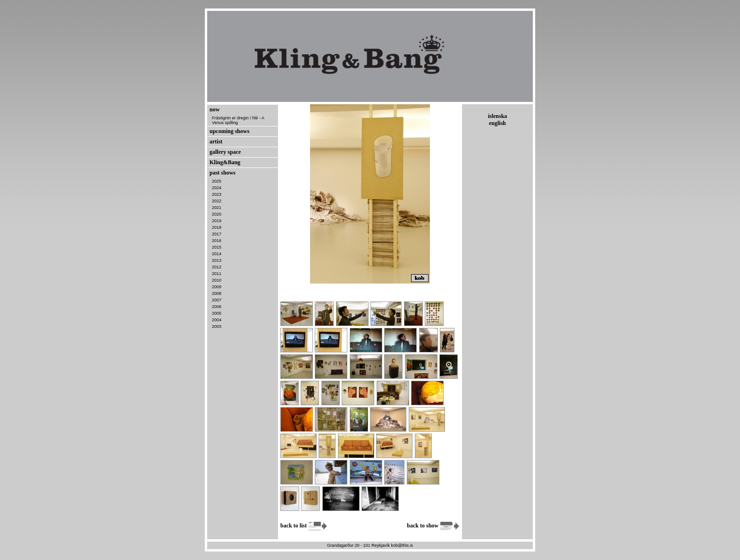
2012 (217, 267)
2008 (217, 293)
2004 (217, 320)
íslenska (498, 116)
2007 (217, 300)
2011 (217, 274)
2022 (217, 201)
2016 (217, 241)
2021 (217, 208)
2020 (217, 214)
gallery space (225, 152)
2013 (217, 260)
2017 (217, 234)
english (497, 123)
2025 (217, 181)
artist (216, 142)
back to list (304, 526)
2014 (217, 254)
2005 (217, 313)
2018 (217, 227)
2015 (217, 247)
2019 (217, 221)
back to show (433, 526)
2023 (217, 194)
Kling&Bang (225, 162)
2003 (217, 326)
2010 (217, 280)
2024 (217, 188)
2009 (217, 287)
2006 (217, 307)
